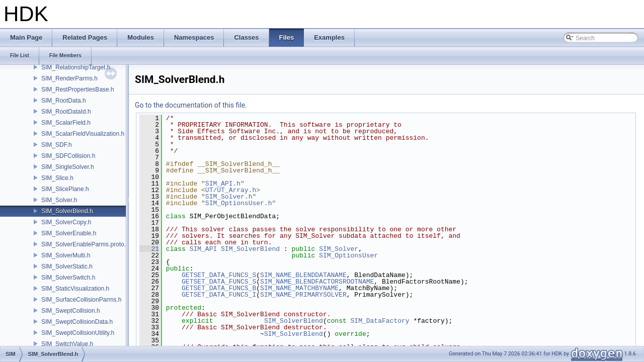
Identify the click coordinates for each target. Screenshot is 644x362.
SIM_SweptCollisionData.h (77, 322)
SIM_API (204, 249)
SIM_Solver (339, 249)
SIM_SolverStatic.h (67, 266)
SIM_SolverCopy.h (66, 222)
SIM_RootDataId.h (66, 112)
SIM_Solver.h (59, 200)
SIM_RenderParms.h (69, 78)
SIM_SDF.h (57, 145)
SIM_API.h (223, 184)
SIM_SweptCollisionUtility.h (78, 333)
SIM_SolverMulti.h (66, 255)
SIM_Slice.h (57, 178)
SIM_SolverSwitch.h (68, 278)
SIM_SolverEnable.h (69, 233)
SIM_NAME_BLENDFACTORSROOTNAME (317, 282)
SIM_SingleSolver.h (68, 167)
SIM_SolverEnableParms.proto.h (85, 244)
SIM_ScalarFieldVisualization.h (83, 134)
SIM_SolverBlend (250, 249)
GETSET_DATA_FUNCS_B (219, 288)
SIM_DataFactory (380, 321)
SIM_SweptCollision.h (71, 311)
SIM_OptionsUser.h (239, 203)
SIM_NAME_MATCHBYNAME (299, 288)
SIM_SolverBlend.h (67, 211)
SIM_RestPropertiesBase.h (78, 89)
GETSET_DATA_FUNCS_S (219, 275)
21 (149, 249)
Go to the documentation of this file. (191, 105)
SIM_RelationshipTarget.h (76, 67)
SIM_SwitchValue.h (67, 344)
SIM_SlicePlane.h (65, 189)
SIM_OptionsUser (348, 255)
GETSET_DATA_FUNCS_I (219, 295)
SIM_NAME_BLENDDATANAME (303, 275)
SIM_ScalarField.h (66, 123)
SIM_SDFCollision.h (68, 156)
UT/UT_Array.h (231, 190)
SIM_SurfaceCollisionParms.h (81, 300)
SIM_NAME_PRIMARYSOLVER (303, 295)
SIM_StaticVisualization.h (75, 289)
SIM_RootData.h (64, 101)
